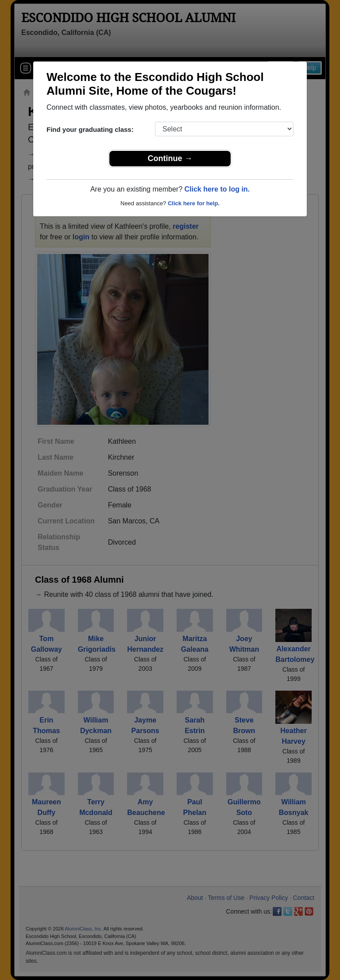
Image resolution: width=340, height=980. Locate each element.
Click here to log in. (217, 189)
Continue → (170, 158)
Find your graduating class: (90, 129)
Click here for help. (194, 203)
